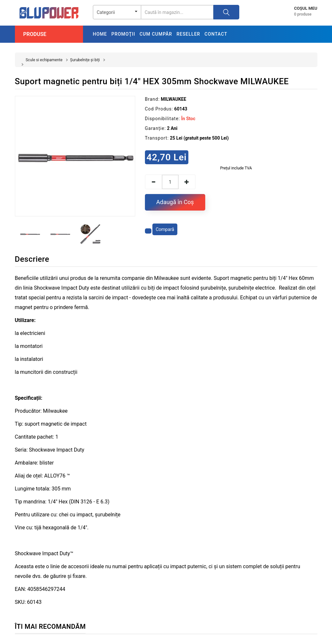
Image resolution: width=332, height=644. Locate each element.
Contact (216, 34)
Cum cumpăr (156, 34)
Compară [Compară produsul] (165, 229)
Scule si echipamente (44, 60)
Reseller (188, 34)
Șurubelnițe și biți (85, 60)
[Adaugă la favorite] (148, 231)
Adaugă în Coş (175, 202)
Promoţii (123, 34)
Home (100, 34)
